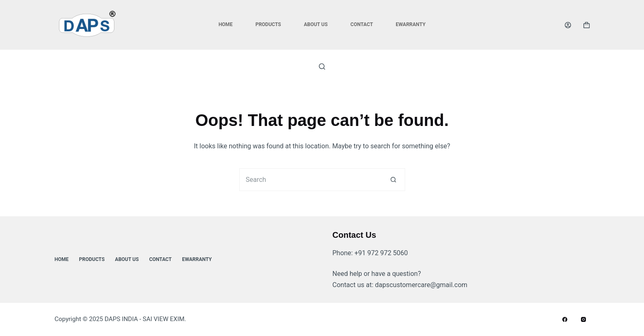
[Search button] (394, 180)
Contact (362, 24)
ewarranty (411, 24)
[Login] (568, 25)
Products (268, 24)
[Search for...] (311, 180)
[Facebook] (565, 319)
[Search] (322, 66)
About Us (316, 24)
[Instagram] (583, 319)
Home (226, 24)
